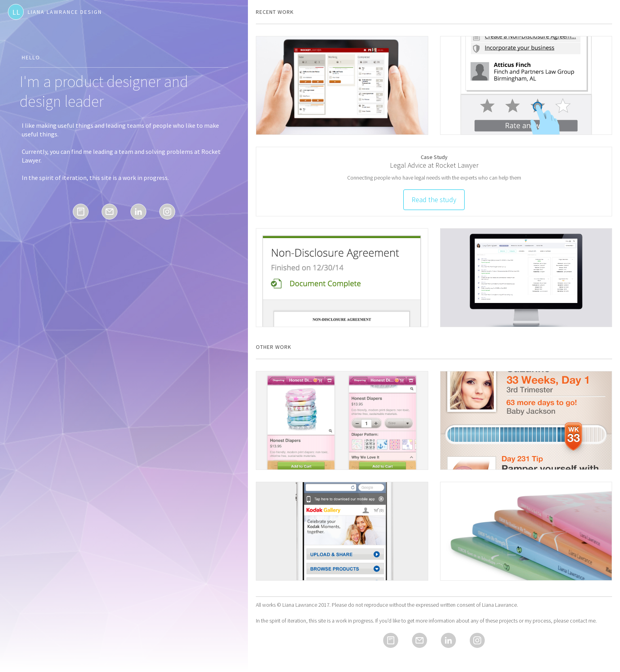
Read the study (434, 200)
